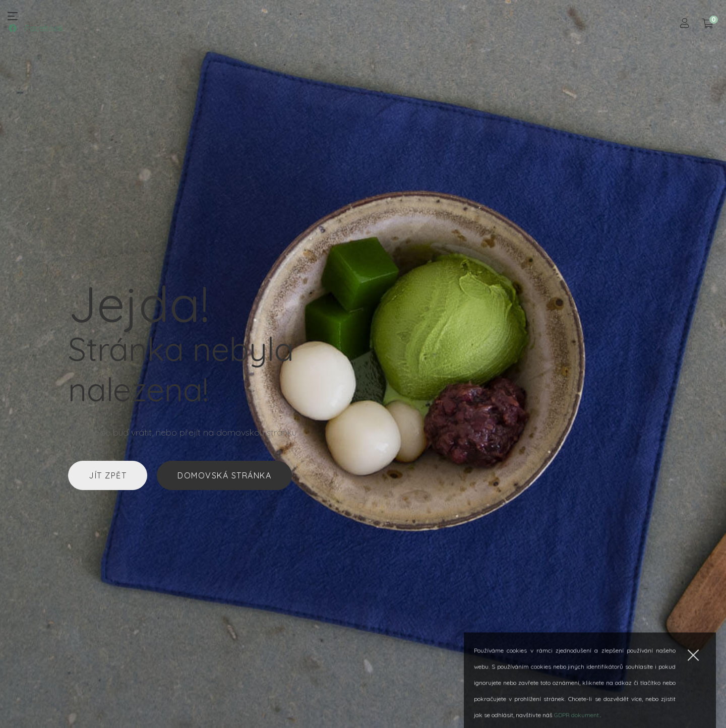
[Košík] (708, 24)
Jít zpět (108, 475)
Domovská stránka (224, 475)
